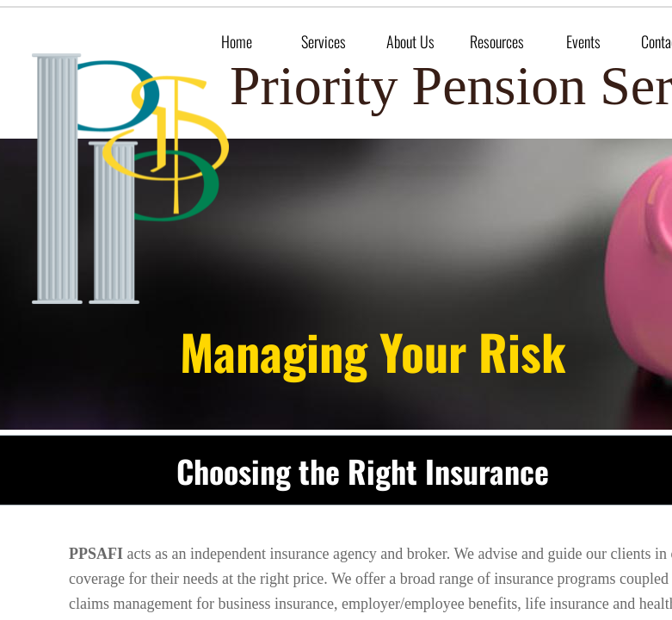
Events (583, 41)
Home (237, 41)
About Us (410, 41)
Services (324, 41)
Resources (497, 41)
